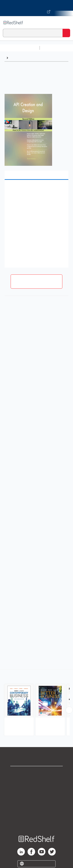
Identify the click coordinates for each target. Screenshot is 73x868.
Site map (36, 823)
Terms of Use (37, 798)
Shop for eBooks (36, 772)
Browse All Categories (20, 48)
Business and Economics (28, 58)
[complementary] (36, 703)
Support (36, 781)
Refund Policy (36, 806)
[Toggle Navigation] (66, 23)
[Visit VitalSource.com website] (36, 8)
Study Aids (51, 48)
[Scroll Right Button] (69, 710)
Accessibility (36, 814)
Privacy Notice (37, 789)
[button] (36, 189)
